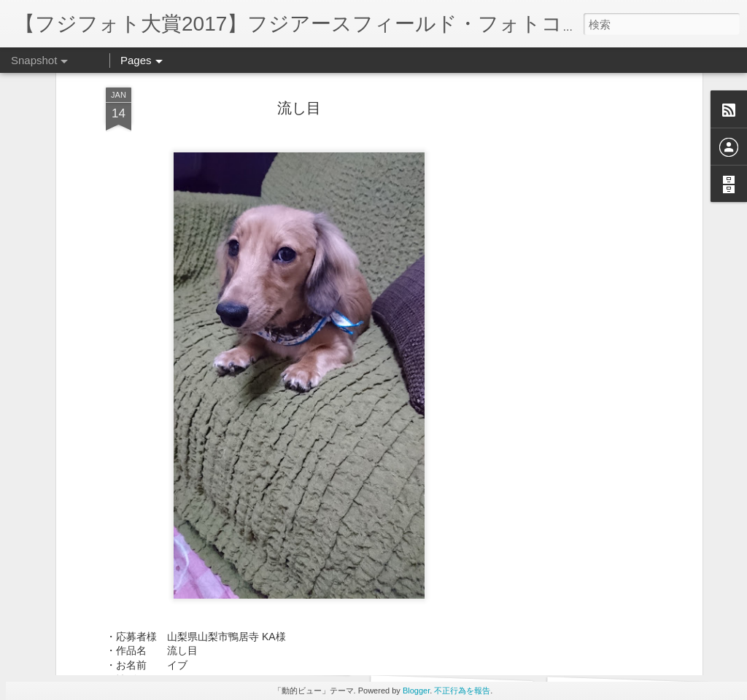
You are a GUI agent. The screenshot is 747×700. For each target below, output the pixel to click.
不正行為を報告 (462, 691)
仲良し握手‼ (444, 649)
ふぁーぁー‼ (620, 647)
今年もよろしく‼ (270, 656)
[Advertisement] (573, 233)
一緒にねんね (97, 647)
